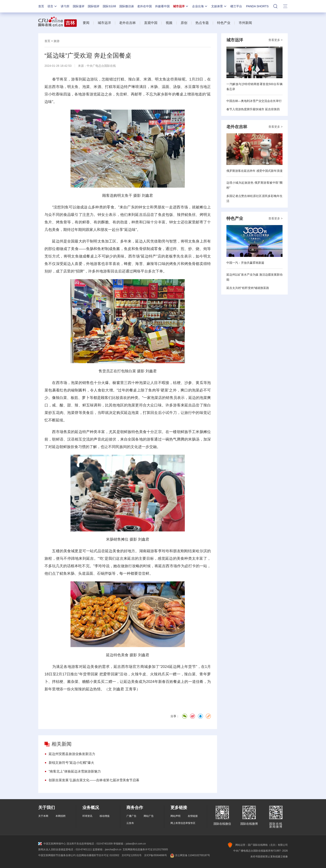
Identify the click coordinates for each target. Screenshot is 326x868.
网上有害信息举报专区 (183, 823)
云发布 (130, 823)
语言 (52, 6)
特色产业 (224, 23)
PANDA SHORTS (257, 6)
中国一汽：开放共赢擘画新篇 (245, 263)
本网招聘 (61, 816)
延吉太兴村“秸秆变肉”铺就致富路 (248, 288)
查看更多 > (275, 40)
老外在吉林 (127, 23)
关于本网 (43, 816)
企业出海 (200, 6)
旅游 (57, 41)
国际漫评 (79, 6)
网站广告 (149, 816)
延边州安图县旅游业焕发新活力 (72, 754)
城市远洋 (181, 6)
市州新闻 (245, 23)
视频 (169, 23)
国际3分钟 (109, 6)
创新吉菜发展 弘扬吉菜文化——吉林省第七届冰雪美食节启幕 (94, 780)
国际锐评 (94, 6)
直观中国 (151, 23)
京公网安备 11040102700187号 (190, 855)
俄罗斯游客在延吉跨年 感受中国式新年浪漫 (254, 171)
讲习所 (65, 6)
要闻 (86, 23)
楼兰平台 (236, 6)
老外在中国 (144, 6)
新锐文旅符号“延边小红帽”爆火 (71, 763)
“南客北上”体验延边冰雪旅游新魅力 (75, 771)
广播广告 (131, 816)
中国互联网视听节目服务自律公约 (57, 855)
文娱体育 (219, 6)
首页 (41, 6)
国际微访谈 (127, 6)
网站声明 (175, 816)
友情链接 (193, 816)
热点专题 (202, 23)
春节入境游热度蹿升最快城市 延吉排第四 (253, 109)
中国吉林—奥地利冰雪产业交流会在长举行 (254, 101)
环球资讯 (87, 816)
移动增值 (105, 816)
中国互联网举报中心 (52, 844)
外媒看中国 (162, 6)
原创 (184, 23)
